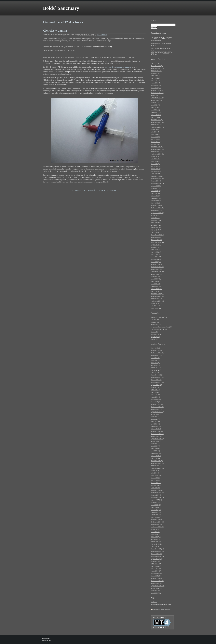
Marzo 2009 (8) (156, 169)
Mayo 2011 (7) (155, 107)
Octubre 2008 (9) (156, 181)
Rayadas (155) (155, 337)
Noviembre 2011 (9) (157, 93)
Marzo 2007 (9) (156, 227)
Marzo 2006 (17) (156, 257)
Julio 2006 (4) (155, 247)
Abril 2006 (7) (155, 254)
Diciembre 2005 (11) (157, 264)
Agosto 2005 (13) (156, 274)
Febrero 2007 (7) (156, 230)
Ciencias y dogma (55, 30)
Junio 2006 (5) (155, 249)
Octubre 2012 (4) (156, 71)
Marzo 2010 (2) (156, 142)
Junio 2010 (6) (155, 134)
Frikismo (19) (155, 322)
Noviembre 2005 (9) (157, 267)
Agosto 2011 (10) (156, 100)
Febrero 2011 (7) (156, 115)
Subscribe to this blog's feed (161, 610)
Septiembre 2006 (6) (157, 242)
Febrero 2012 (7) (156, 85)
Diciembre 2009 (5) (157, 147)
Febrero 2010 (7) (156, 144)
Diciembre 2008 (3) (157, 176)
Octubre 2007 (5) (156, 210)
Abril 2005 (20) (156, 284)
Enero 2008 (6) (155, 203)
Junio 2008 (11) (156, 191)
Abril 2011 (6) (155, 110)
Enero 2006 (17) (156, 262)
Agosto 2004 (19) (156, 303)
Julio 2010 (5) (155, 132)
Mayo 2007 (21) (156, 223)
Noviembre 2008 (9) (157, 178)
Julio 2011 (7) (155, 102)
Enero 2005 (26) (156, 291)
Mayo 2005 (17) (156, 281)
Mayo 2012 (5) (155, 78)
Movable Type (47, 640)
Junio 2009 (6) (155, 161)
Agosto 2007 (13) (156, 215)
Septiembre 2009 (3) (157, 154)
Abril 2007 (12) (156, 225)
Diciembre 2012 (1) (157, 66)
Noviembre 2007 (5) (157, 208)
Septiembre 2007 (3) (157, 213)
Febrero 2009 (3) (156, 171)
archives (166, 53)
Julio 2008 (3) (155, 188)
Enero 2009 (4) (155, 174)
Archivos (101, 190)
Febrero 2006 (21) (156, 259)
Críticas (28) (155, 320)
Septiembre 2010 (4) (157, 127)
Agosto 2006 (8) (156, 245)
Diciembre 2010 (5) (157, 120)
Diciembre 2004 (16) (157, 294)
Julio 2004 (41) (155, 306)
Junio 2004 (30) (156, 308)
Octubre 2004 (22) (156, 299)
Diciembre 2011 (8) (157, 90)
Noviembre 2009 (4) (157, 149)
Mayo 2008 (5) (155, 193)
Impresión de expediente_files (161, 604)
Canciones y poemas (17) (159, 317)
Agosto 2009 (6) (156, 156)
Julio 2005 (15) (155, 276)
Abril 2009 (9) (155, 166)
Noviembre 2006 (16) (157, 237)
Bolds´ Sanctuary (61, 8)
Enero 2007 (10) (156, 232)
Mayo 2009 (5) (155, 164)
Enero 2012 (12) (156, 88)
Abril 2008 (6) (155, 196)
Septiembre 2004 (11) (158, 301)
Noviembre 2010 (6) (157, 122)
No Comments (102, 35)
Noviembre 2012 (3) (157, 68)
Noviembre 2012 (156, 43)
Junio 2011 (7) (155, 105)
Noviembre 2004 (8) (157, 296)
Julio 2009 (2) (155, 159)
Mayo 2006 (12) (156, 252)
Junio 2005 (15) (156, 279)
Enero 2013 (154, 48)
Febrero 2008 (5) (156, 200)
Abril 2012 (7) (155, 80)
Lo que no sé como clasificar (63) (161, 327)
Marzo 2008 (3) (156, 198)
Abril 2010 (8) (155, 139)
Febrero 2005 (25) (156, 289)
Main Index (92, 190)
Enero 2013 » (111, 190)
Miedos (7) (154, 332)
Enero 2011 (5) (155, 117)
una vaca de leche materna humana (118, 67)
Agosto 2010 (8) (156, 129)
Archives (162, 59)
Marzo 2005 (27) (156, 286)
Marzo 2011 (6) (156, 112)
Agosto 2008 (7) (156, 186)
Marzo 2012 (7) (156, 83)
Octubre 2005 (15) (156, 269)
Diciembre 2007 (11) (157, 205)
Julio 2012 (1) (155, 73)
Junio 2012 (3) (155, 76)
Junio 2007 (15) (156, 220)
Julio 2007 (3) (155, 218)
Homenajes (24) (156, 324)
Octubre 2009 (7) (156, 151)
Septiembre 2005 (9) (157, 272)
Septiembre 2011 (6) (157, 98)
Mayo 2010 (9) (155, 137)
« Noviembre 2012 (79, 190)
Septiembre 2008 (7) (157, 183)
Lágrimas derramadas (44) (159, 329)
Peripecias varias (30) (157, 334)
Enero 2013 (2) (155, 63)
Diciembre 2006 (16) (157, 235)
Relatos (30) (154, 339)
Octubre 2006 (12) (156, 240)
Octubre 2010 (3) (156, 125)
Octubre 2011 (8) (156, 95)
